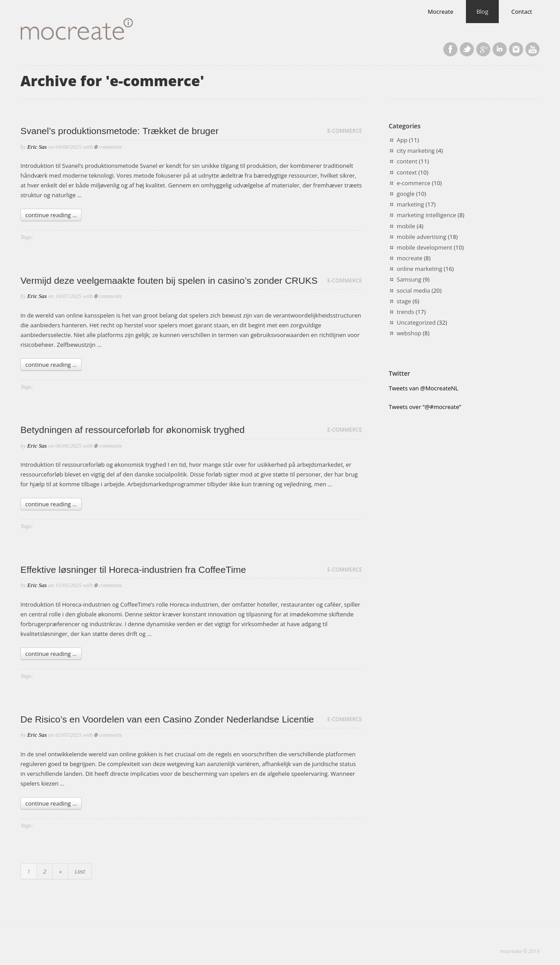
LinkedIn (500, 49)
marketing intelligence (426, 215)
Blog (483, 12)
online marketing (420, 269)
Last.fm (516, 49)
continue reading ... (51, 215)
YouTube (532, 49)
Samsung (409, 279)
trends (405, 312)
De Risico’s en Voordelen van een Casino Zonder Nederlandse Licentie (167, 719)
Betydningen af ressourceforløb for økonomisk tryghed (132, 430)
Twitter (467, 49)
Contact (522, 12)
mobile (406, 226)
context (407, 172)
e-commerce (345, 131)
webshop (409, 333)
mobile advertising (422, 237)
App (402, 140)
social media (413, 290)
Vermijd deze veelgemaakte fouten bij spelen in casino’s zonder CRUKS (169, 280)
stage (404, 301)
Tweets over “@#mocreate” (425, 407)
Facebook (450, 49)
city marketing (416, 151)
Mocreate (441, 12)
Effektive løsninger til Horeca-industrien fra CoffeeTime (133, 570)
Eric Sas (37, 147)
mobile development (424, 247)
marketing (410, 204)
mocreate (410, 258)
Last (80, 871)
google (406, 194)
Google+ (483, 49)
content (407, 161)
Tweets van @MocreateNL (424, 388)
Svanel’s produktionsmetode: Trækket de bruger (120, 131)
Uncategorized (416, 322)
